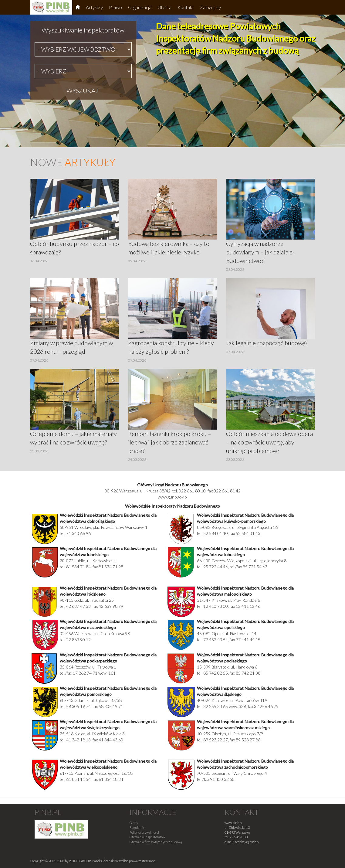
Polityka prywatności (144, 832)
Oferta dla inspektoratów (147, 837)
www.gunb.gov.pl (173, 497)
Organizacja (140, 7)
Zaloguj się (210, 7)
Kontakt (186, 7)
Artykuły (94, 7)
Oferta (164, 7)
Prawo (115, 7)
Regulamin (137, 827)
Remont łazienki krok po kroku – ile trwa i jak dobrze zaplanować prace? (170, 442)
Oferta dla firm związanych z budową (156, 842)
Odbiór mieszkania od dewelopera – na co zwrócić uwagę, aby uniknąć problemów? (269, 442)
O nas (134, 823)
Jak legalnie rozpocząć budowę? (267, 343)
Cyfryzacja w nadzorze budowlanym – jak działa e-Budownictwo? (260, 252)
